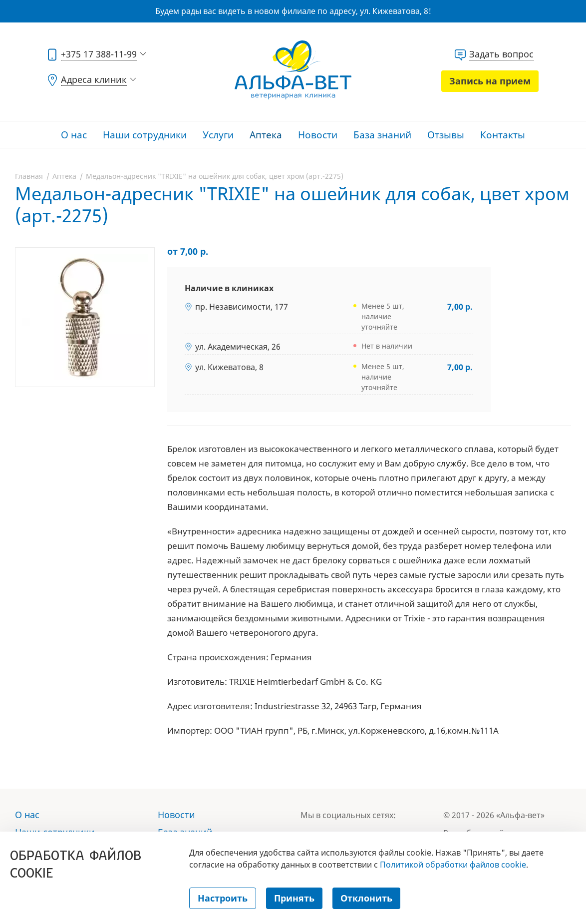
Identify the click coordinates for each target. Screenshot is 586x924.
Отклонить (366, 898)
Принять (294, 898)
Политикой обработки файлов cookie (453, 865)
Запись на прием (490, 81)
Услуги (218, 135)
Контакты (503, 135)
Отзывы (446, 135)
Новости (318, 135)
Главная (29, 176)
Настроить (223, 898)
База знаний (382, 135)
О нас (74, 135)
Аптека (266, 135)
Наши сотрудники (145, 135)
